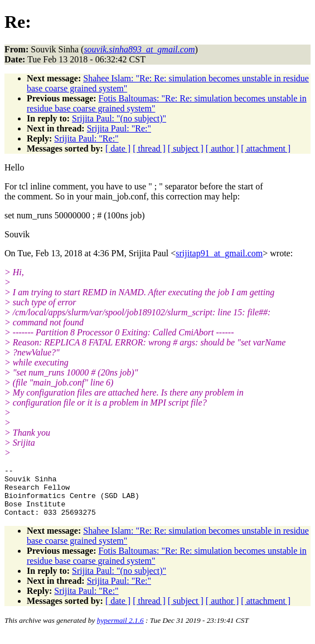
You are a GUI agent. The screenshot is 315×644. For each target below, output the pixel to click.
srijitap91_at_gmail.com (219, 253)
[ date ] (118, 148)
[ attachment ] (266, 148)
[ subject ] (186, 148)
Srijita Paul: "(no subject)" (119, 118)
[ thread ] (149, 148)
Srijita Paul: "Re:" (119, 128)
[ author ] (222, 148)
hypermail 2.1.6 (120, 630)
